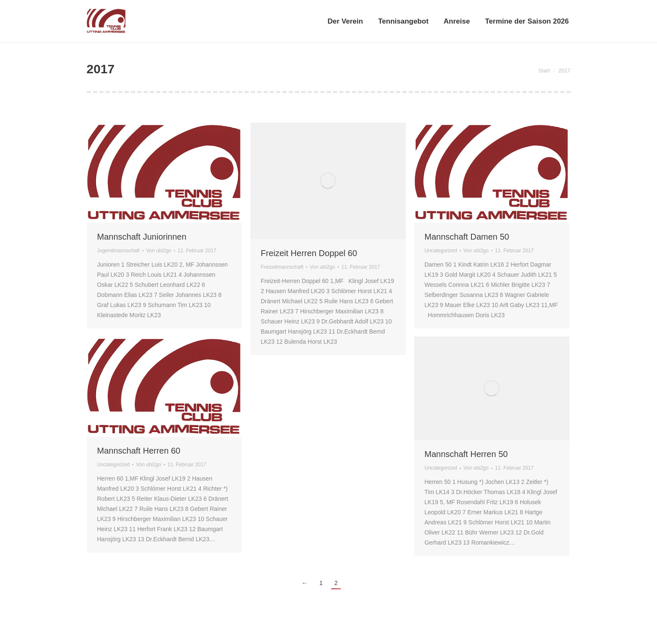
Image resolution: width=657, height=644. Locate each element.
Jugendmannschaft (118, 251)
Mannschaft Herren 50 (466, 454)
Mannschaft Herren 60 (139, 451)
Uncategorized (441, 251)
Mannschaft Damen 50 (467, 237)
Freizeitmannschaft (282, 267)
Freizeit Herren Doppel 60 (309, 253)
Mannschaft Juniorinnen (142, 237)
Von (159, 251)
